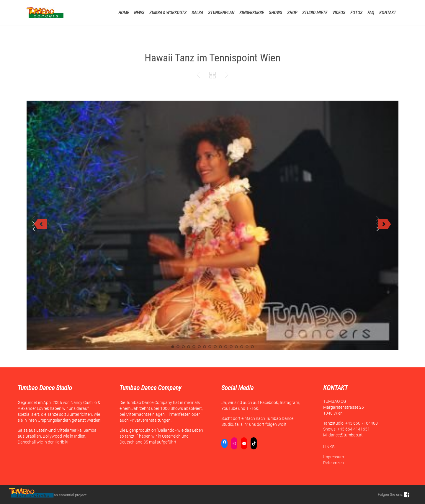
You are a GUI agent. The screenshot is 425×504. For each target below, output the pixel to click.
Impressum (334, 457)
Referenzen (334, 463)
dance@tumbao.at (346, 435)
